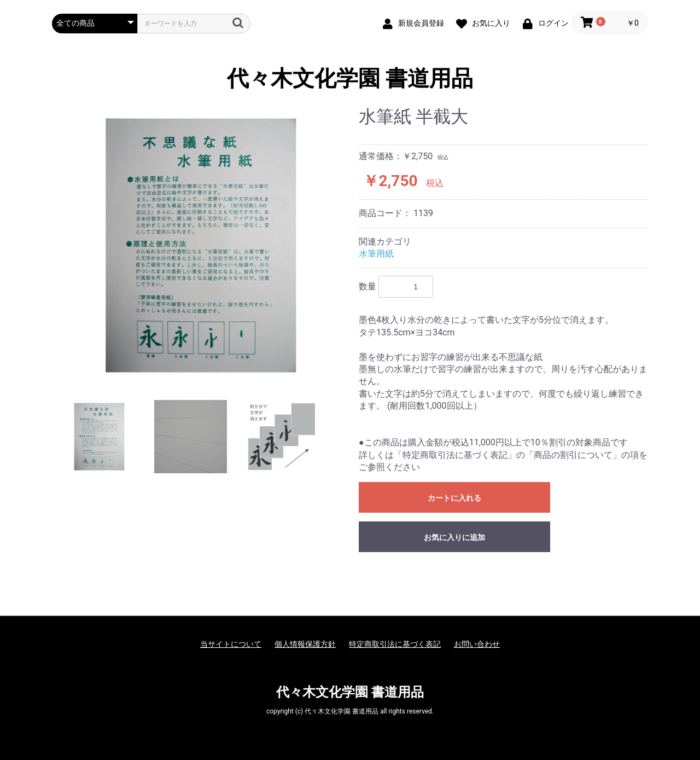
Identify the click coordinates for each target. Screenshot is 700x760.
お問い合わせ (477, 644)
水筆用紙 (376, 254)
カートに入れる (454, 498)
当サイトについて (231, 644)
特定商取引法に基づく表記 (395, 644)
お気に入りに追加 (454, 537)
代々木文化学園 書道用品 (350, 79)
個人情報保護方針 (305, 644)
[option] (201, 245)
